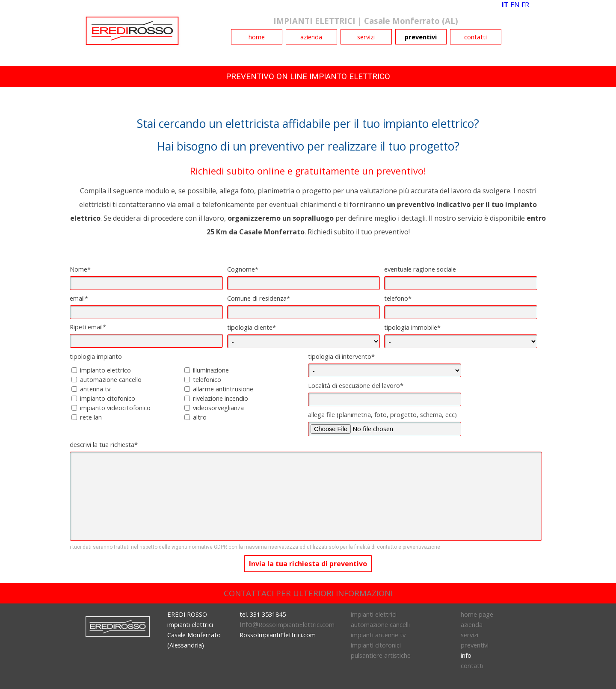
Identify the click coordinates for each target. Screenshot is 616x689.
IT (505, 5)
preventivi (421, 37)
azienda (311, 37)
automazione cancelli (380, 624)
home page (477, 614)
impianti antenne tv (378, 635)
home (257, 37)
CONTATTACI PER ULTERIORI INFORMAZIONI (308, 593)
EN (515, 5)
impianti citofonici (376, 645)
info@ (287, 624)
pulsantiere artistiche (381, 655)
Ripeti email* (88, 327)
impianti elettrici (374, 614)
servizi (366, 37)
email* (79, 298)
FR (525, 5)
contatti (475, 37)
